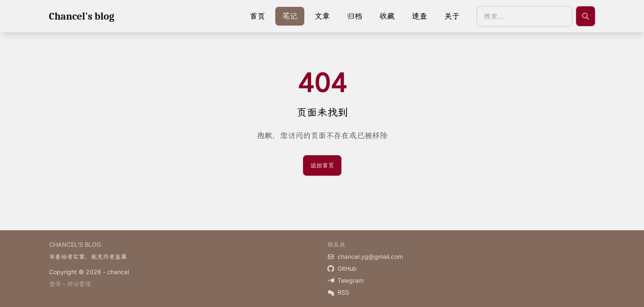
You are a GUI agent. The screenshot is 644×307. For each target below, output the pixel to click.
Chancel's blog (82, 16)
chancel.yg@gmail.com (365, 256)
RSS (338, 292)
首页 (257, 16)
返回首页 (322, 165)
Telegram (345, 280)
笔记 (290, 16)
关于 (452, 16)
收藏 (387, 16)
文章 (322, 16)
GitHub (342, 268)
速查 (420, 16)
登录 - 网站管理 (70, 284)
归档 (355, 16)
